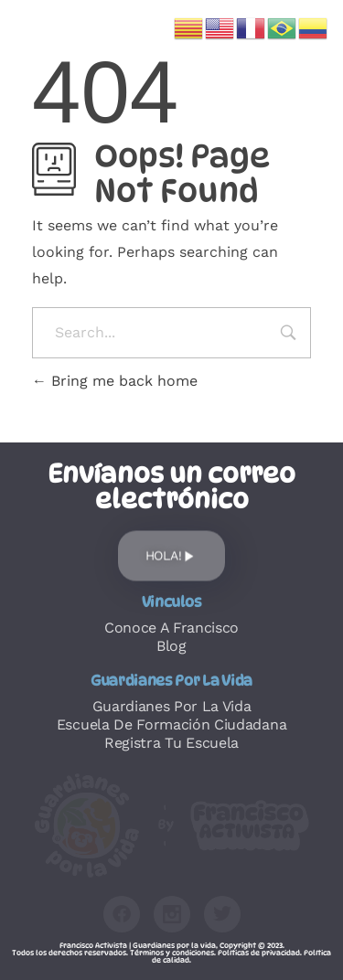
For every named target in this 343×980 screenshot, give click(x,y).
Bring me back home (115, 381)
